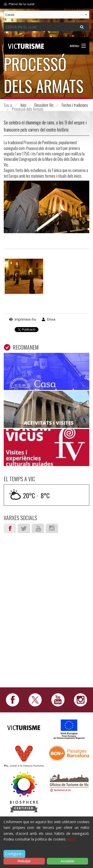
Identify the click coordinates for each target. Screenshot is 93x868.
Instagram (52, 528)
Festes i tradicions (75, 105)
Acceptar (67, 861)
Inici (23, 105)
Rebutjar (24, 861)
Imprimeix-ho (25, 319)
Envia (51, 319)
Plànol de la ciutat (22, 4)
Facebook (10, 528)
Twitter (24, 528)
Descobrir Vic (44, 105)
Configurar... (15, 854)
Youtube (38, 528)
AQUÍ (71, 839)
